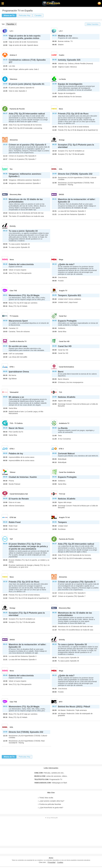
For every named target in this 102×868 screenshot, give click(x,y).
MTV (61, 702)
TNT (11, 539)
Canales (38, 15)
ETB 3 (61, 449)
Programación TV (48, 779)
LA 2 (61, 31)
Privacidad (51, 862)
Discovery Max (15, 194)
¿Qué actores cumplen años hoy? (51, 801)
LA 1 (11, 31)
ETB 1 (12, 367)
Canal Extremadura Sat (19, 494)
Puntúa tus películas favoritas (49, 804)
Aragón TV (63, 291)
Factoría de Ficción (17, 109)
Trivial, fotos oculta (45, 798)
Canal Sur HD (64, 341)
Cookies (60, 862)
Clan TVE (13, 291)
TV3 (60, 392)
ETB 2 (12, 449)
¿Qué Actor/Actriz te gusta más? (51, 808)
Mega (61, 260)
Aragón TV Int (64, 517)
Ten (11, 169)
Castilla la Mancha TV (18, 341)
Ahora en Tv (9, 15)
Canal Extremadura (67, 367)
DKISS (61, 194)
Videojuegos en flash (51, 783)
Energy (62, 140)
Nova (12, 260)
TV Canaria (14, 316)
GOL (61, 169)
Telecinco (13, 79)
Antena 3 (13, 55)
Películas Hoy (25, 15)
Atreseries (14, 140)
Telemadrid (14, 392)
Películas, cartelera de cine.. (49, 773)
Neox (61, 109)
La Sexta (62, 79)
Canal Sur (63, 316)
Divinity (13, 226)
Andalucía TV (64, 423)
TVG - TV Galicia (16, 423)
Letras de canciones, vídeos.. (51, 776)
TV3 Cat (62, 494)
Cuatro (62, 55)
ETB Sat (13, 517)
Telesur (13, 472)
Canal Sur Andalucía (67, 472)
